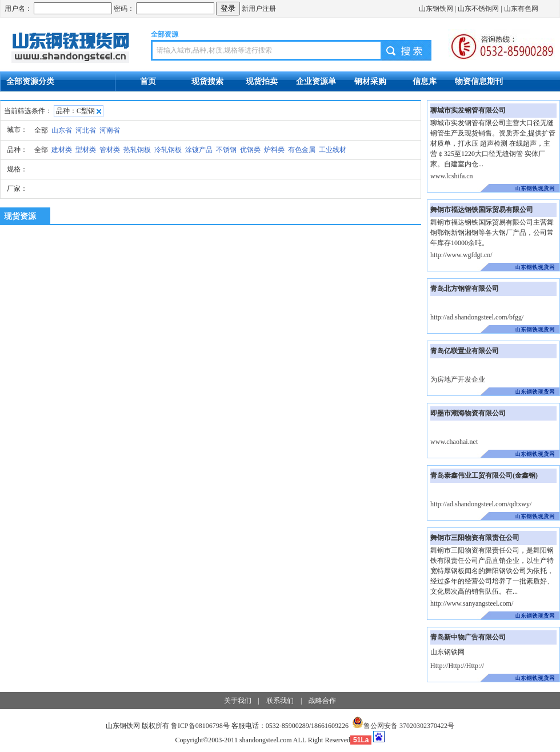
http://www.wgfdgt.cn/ (461, 255)
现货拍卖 (262, 81)
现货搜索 (207, 81)
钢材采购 (370, 81)
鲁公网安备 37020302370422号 (403, 726)
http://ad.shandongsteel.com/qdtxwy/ (481, 504)
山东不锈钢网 (478, 9)
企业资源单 (316, 81)
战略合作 (322, 701)
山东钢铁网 (436, 9)
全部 (41, 130)
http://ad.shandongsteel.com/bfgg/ (477, 317)
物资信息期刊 (479, 81)
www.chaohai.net (454, 442)
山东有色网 (521, 9)
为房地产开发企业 (458, 379)
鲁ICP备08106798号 (200, 726)
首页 (148, 81)
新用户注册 (259, 9)
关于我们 (238, 701)
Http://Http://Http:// (457, 666)
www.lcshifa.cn (452, 176)
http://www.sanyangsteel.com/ (472, 603)
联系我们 (280, 701)
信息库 (425, 81)
